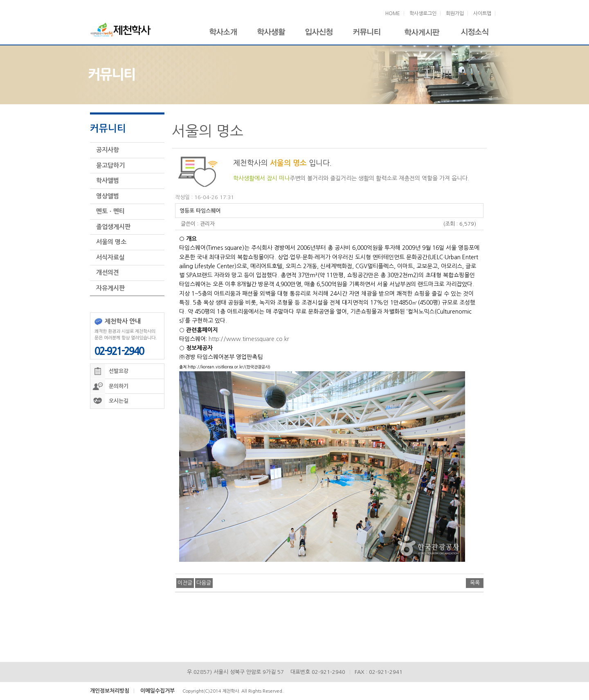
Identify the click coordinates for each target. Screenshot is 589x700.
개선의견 (108, 270)
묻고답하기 (110, 163)
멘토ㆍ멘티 (110, 209)
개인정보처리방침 (110, 689)
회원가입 (455, 13)
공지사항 (108, 148)
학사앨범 (108, 178)
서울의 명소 (111, 240)
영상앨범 (108, 194)
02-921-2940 (119, 349)
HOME (393, 13)
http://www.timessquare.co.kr (249, 337)
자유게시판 (110, 286)
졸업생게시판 (113, 225)
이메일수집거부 (157, 689)
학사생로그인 (423, 13)
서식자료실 (110, 255)
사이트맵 (482, 13)
